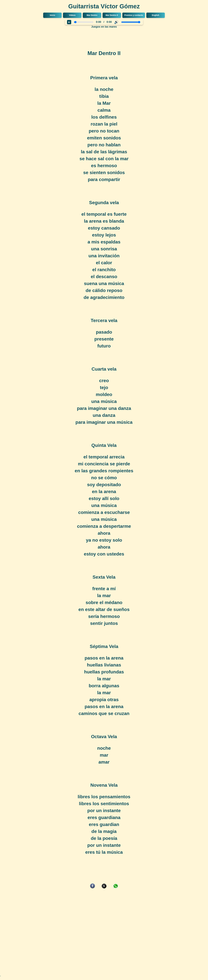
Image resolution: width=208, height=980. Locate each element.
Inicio (53, 15)
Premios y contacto (134, 15)
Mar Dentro (92, 15)
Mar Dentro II (112, 15)
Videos (72, 15)
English (156, 15)
